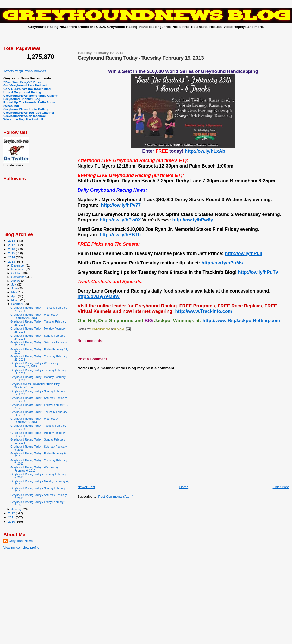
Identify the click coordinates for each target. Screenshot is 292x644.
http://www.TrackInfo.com (203, 311)
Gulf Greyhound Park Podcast (25, 85)
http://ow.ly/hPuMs (222, 263)
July (14, 284)
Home (184, 487)
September (19, 277)
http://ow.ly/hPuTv (258, 272)
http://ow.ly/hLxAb (205, 151)
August (16, 281)
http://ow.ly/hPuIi (244, 253)
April (15, 296)
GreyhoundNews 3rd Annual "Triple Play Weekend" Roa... (35, 386)
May (15, 292)
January (17, 509)
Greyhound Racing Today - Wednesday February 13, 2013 (34, 420)
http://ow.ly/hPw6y (192, 220)
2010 (12, 521)
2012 (12, 513)
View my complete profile (21, 548)
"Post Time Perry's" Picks (22, 82)
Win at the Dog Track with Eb (24, 119)
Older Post (281, 487)
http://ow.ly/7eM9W (99, 296)
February (18, 304)
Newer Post (86, 487)
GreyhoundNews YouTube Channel (29, 112)
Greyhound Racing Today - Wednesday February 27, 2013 (34, 316)
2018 (12, 241)
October (17, 273)
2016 (12, 249)
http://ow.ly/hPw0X (120, 220)
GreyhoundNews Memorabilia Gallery (30, 95)
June (15, 288)
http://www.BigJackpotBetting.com (241, 321)
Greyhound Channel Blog (22, 99)
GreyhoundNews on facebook (25, 116)
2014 (12, 257)
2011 (12, 517)
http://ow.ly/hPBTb (120, 235)
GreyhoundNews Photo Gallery (26, 109)
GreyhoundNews (21, 541)
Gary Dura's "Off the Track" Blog (27, 89)
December (18, 265)
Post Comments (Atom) (116, 496)
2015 (12, 253)
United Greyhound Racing (22, 92)
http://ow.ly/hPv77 (121, 205)
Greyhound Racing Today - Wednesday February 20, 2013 (34, 365)
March (16, 300)
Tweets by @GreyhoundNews (25, 71)
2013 (12, 261)
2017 (12, 245)
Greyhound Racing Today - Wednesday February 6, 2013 (34, 469)
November (18, 269)
